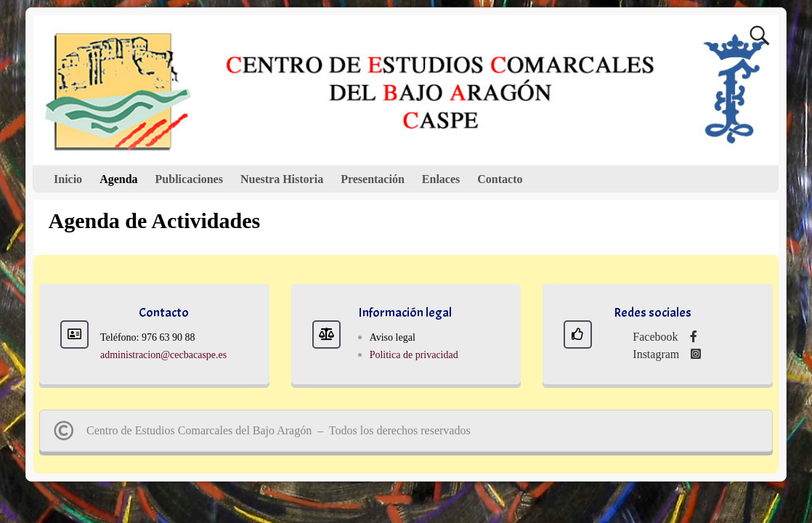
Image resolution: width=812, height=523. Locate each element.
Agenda (118, 179)
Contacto (500, 179)
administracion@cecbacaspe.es (163, 355)
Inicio (68, 179)
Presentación (373, 179)
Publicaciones (189, 179)
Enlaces (441, 179)
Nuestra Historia (282, 179)
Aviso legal (393, 337)
